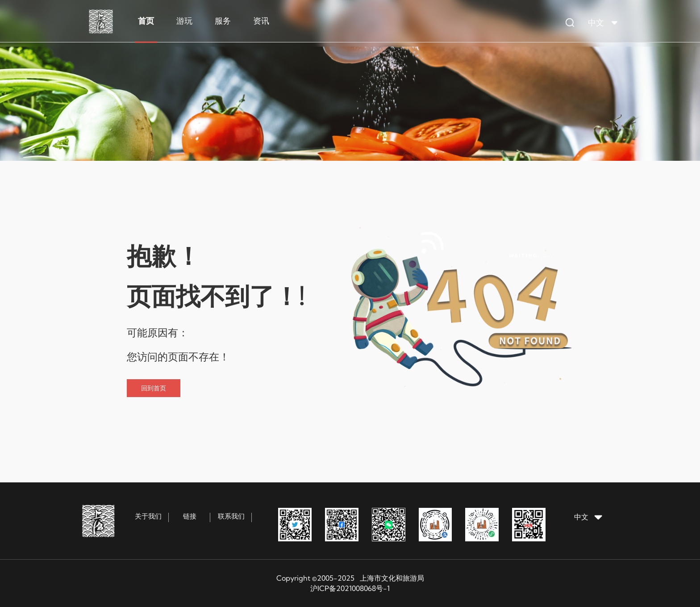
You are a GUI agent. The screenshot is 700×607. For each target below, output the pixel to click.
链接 (190, 516)
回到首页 (154, 388)
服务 (223, 21)
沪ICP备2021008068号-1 (350, 588)
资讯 (261, 21)
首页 (146, 21)
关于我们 (148, 516)
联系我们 (231, 516)
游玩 (184, 21)
